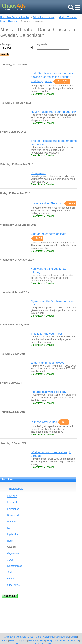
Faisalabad (13, 509)
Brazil (31, 637)
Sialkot (11, 572)
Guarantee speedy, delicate (49, 234)
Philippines (53, 640)
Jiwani (11, 560)
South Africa (62, 637)
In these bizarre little (44, 422)
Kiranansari (38, 173)
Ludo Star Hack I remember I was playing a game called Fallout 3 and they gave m (53, 77)
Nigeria (23, 640)
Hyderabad (13, 534)
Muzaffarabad (15, 566)
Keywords (42, 44)
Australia (21, 637)
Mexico (13, 640)
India (5, 640)
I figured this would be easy (49, 392)
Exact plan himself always (48, 363)
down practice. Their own (47, 203)
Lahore (12, 496)
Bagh (10, 541)
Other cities (13, 585)
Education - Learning (44, 17)
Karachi (12, 502)
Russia (75, 640)
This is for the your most (46, 334)
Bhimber (12, 522)
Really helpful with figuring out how (53, 112)
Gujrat (11, 579)
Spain (73, 637)
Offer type (5, 44)
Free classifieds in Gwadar (15, 17)
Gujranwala (13, 553)
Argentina (10, 637)
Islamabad (16, 489)
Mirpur (11, 528)
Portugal (65, 640)
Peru (42, 640)
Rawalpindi (13, 515)
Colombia (48, 637)
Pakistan (33, 640)
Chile (39, 637)
